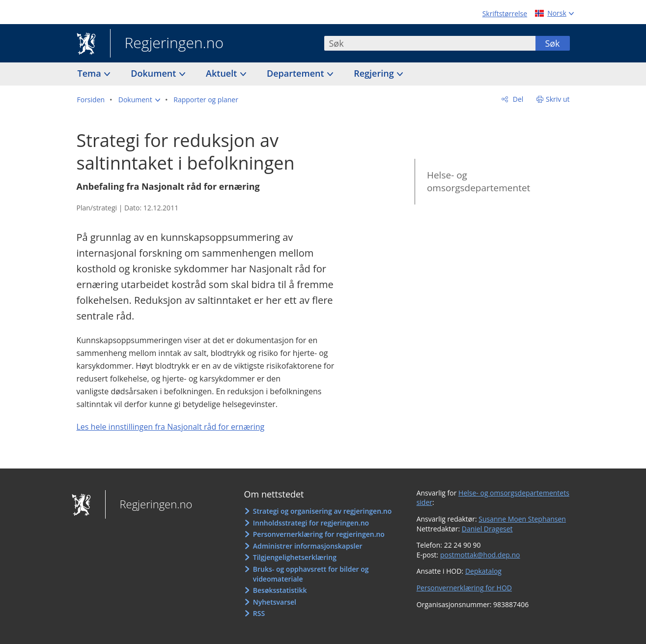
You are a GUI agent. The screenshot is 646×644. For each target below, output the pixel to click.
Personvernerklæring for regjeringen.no (319, 534)
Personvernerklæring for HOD (464, 588)
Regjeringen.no (167, 44)
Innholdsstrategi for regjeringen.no (311, 523)
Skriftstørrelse (505, 14)
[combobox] (430, 43)
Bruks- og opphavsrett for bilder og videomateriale (311, 574)
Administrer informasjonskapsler (308, 546)
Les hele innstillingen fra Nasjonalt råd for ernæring (171, 427)
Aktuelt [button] (223, 73)
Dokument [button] (154, 73)
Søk (552, 43)
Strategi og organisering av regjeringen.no (323, 511)
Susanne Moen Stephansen (522, 519)
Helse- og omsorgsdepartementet (478, 182)
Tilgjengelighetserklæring (295, 557)
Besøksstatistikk (280, 590)
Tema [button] (91, 73)
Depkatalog (483, 571)
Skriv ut (558, 99)
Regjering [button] (375, 73)
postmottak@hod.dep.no (480, 555)
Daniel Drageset (487, 529)
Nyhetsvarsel (275, 602)
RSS (259, 613)
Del (517, 99)
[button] (139, 100)
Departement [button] (296, 73)
